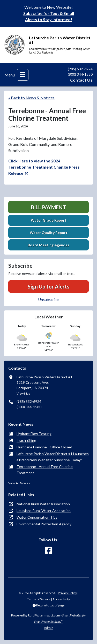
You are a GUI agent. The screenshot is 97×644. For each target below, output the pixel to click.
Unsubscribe (48, 299)
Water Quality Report (49, 233)
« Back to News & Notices (31, 98)
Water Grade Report (49, 220)
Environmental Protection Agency (44, 524)
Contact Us (81, 80)
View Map (23, 393)
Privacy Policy (67, 593)
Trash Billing (26, 440)
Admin (49, 628)
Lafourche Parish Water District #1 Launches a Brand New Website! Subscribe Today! (53, 457)
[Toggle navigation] (23, 75)
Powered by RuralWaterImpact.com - (48, 618)
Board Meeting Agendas (48, 245)
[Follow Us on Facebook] (49, 550)
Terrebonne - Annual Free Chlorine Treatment (45, 470)
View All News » (19, 483)
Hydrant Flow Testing (34, 434)
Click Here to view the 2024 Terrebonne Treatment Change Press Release (44, 167)
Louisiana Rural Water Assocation (44, 511)
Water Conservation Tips (37, 517)
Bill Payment (48, 207)
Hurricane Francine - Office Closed (44, 447)
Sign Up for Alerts (48, 286)
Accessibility (61, 599)
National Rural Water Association (43, 504)
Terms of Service (39, 599)
